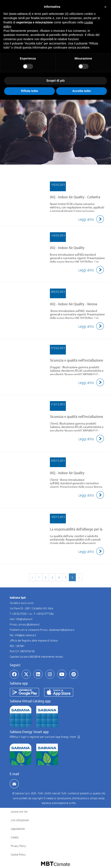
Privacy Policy (18, 846)
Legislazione (18, 829)
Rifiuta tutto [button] (29, 91)
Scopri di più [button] (56, 81)
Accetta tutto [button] (82, 91)
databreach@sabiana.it (62, 630)
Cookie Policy (18, 854)
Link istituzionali (20, 820)
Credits (15, 837)
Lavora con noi (19, 811)
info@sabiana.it (24, 619)
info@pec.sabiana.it (25, 635)
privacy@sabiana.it (29, 624)
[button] (105, 7)
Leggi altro (92, 219)
